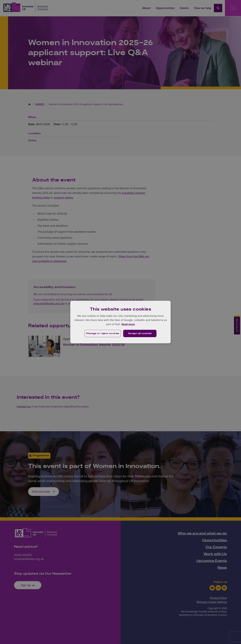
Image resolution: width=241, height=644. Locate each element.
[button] (102, 334)
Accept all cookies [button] (140, 334)
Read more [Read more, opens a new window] (128, 324)
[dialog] (120, 322)
